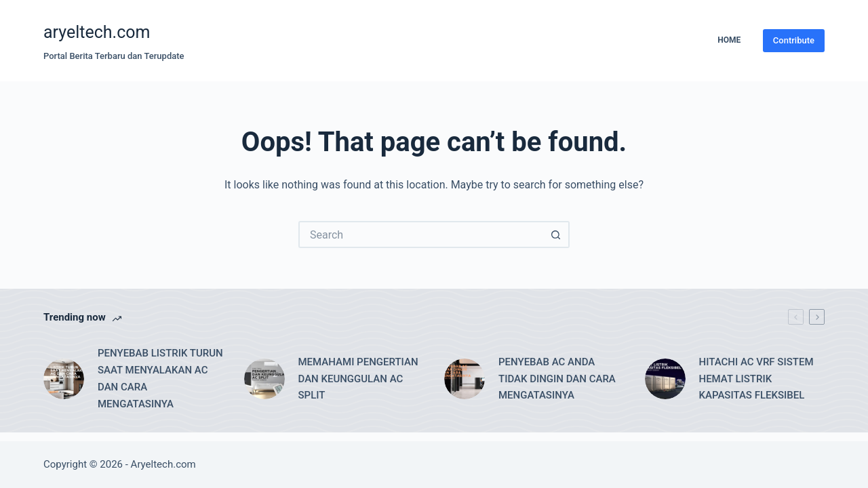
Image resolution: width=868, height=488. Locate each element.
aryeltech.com (97, 32)
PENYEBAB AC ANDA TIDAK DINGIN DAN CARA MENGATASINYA (557, 379)
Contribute (794, 40)
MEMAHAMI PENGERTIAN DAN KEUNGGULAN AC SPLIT (358, 379)
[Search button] (556, 235)
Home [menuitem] (729, 40)
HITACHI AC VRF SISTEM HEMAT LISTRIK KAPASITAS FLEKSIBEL (756, 379)
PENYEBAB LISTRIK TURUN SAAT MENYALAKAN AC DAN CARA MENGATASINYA (160, 378)
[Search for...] (420, 235)
